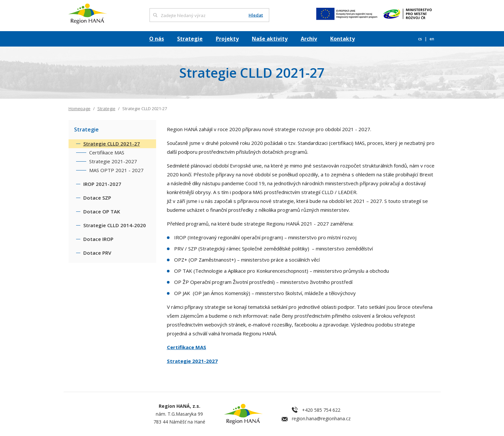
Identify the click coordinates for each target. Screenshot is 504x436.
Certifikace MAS (187, 347)
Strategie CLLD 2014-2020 (115, 225)
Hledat (256, 15)
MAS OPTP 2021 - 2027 (116, 170)
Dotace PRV (97, 253)
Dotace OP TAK (102, 211)
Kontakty (343, 39)
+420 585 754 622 (321, 410)
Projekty (227, 39)
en (432, 39)
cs (421, 39)
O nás (157, 39)
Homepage (80, 109)
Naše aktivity (270, 39)
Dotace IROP (98, 239)
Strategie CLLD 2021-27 (112, 144)
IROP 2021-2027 (102, 184)
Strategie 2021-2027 (192, 361)
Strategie (190, 39)
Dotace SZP (97, 198)
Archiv (309, 39)
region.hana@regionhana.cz (321, 418)
